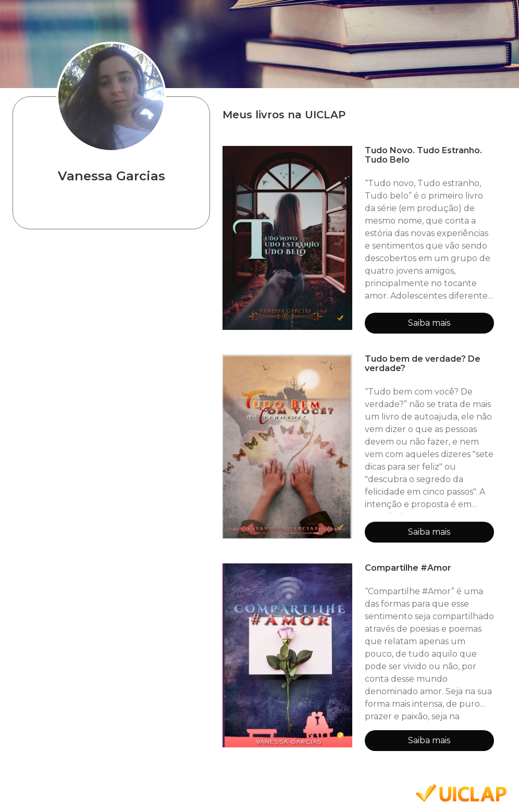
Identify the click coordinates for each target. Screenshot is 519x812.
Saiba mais (429, 323)
